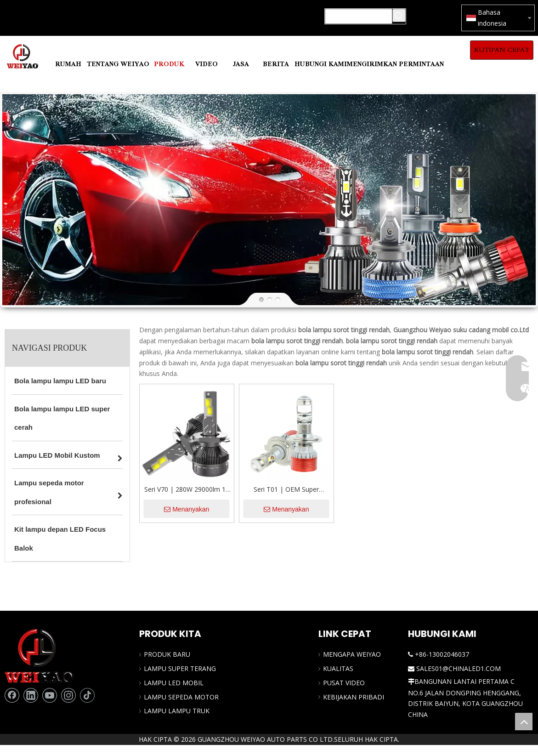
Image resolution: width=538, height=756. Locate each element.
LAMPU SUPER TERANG (180, 668)
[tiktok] (87, 695)
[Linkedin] (31, 695)
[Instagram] (68, 695)
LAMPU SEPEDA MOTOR (181, 697)
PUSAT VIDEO (344, 683)
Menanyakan (187, 509)
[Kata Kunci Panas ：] (399, 15)
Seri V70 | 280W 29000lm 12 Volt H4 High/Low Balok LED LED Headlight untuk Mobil (187, 490)
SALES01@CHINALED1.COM (459, 668)
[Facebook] (12, 695)
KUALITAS (338, 668)
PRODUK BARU (167, 654)
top (524, 722)
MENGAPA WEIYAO (352, 654)
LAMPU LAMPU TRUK (177, 711)
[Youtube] (50, 695)
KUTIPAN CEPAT (502, 50)
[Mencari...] (359, 16)
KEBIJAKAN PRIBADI (354, 697)
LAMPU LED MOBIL (174, 683)
